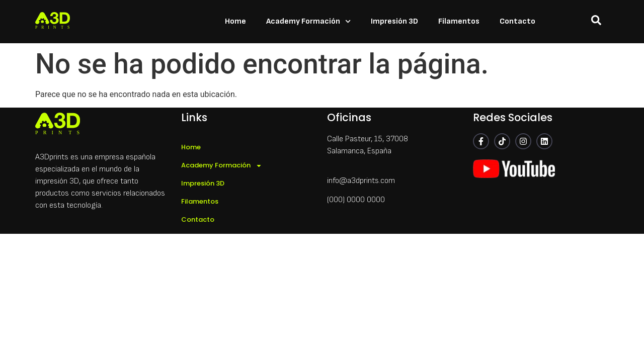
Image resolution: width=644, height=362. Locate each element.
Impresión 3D (394, 21)
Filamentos (459, 21)
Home (235, 21)
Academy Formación (308, 21)
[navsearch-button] (596, 22)
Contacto (517, 21)
